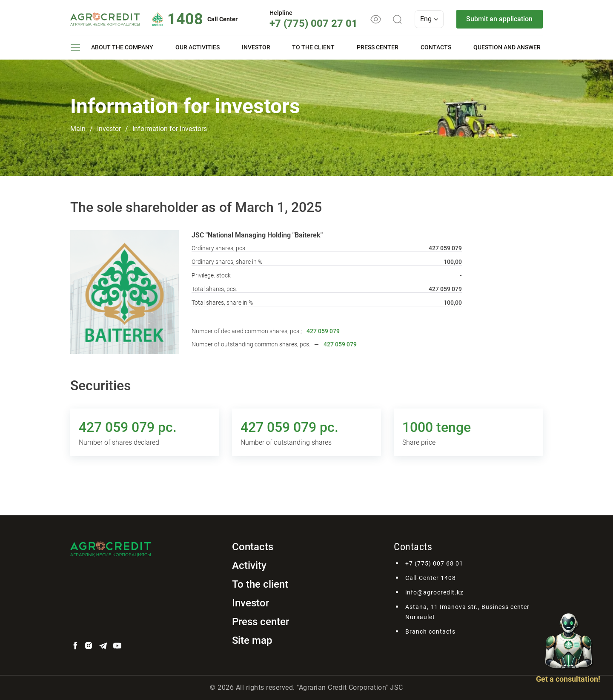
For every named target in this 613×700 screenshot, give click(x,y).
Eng (429, 19)
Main (78, 129)
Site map (252, 640)
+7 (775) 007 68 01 (434, 563)
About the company (122, 47)
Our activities (198, 47)
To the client (313, 47)
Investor (256, 47)
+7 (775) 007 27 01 (313, 23)
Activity (249, 566)
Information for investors (170, 129)
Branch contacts (430, 631)
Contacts (436, 47)
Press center (378, 47)
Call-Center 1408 (431, 578)
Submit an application (499, 19)
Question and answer (507, 47)
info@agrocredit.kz (434, 592)
